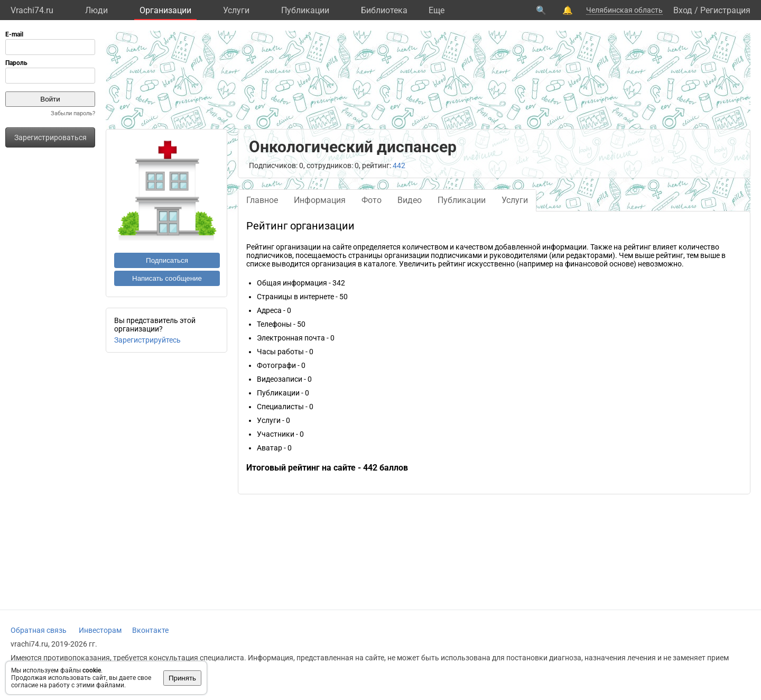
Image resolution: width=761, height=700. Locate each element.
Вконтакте (150, 630)
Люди (96, 10)
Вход (683, 10)
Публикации (305, 10)
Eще (437, 10)
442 (399, 165)
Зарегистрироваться (50, 137)
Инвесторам (100, 630)
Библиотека (384, 10)
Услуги (236, 10)
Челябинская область (624, 10)
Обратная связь (39, 630)
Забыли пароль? (73, 113)
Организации (165, 10)
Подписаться (167, 260)
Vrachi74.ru (32, 10)
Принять (182, 678)
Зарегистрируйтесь (147, 340)
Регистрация (725, 10)
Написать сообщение (167, 278)
